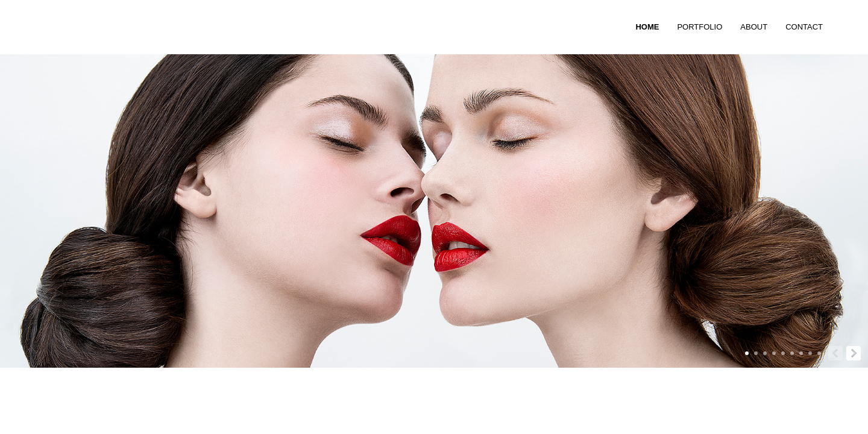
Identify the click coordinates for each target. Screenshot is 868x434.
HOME (647, 27)
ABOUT (754, 27)
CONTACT (804, 27)
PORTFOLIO (700, 27)
